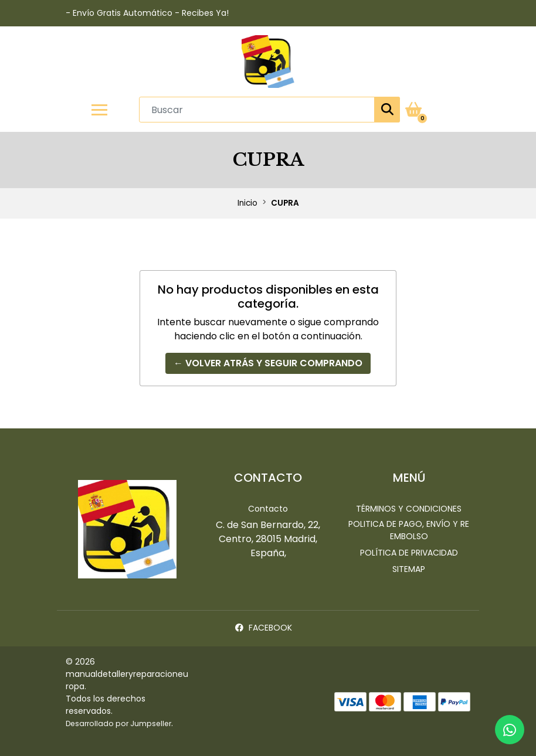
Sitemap (409, 569)
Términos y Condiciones (409, 509)
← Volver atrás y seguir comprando (268, 363)
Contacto (268, 509)
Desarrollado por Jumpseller (118, 723)
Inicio (247, 203)
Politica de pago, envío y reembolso (409, 530)
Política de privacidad (409, 553)
